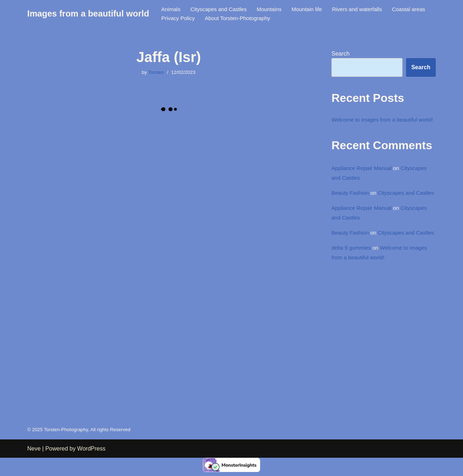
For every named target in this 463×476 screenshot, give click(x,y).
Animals (171, 9)
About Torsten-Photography (287, 18)
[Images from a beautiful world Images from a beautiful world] (88, 14)
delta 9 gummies (352, 285)
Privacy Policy (225, 18)
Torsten (155, 73)
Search (341, 54)
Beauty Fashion (351, 206)
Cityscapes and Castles (222, 9)
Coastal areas (179, 18)
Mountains (275, 9)
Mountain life (314, 9)
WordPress (91, 467)
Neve (34, 467)
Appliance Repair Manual (364, 180)
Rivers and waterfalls (367, 9)
